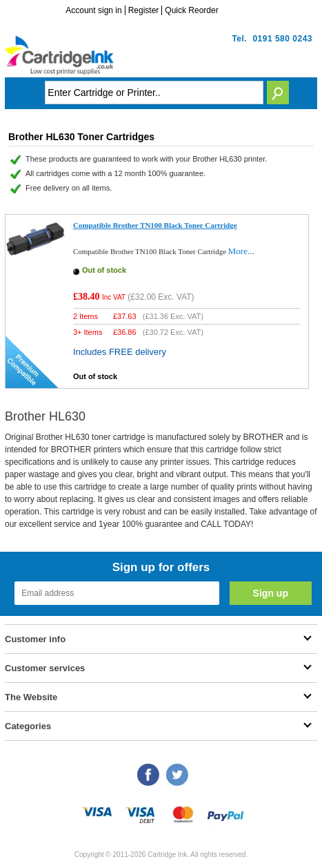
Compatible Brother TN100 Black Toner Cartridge (155, 225)
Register (144, 10)
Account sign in (93, 10)
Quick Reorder (191, 10)
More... (241, 251)
